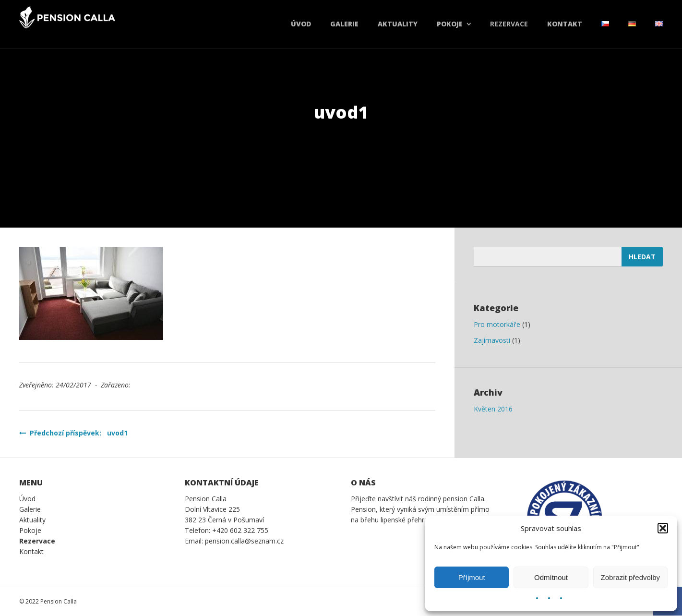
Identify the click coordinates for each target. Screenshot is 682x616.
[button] (663, 528)
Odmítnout (551, 577)
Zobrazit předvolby (630, 577)
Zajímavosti (492, 340)
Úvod (301, 24)
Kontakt (565, 24)
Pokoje (450, 24)
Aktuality (398, 24)
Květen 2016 (493, 409)
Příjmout (472, 577)
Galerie (344, 24)
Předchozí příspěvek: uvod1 (73, 433)
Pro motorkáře (497, 324)
